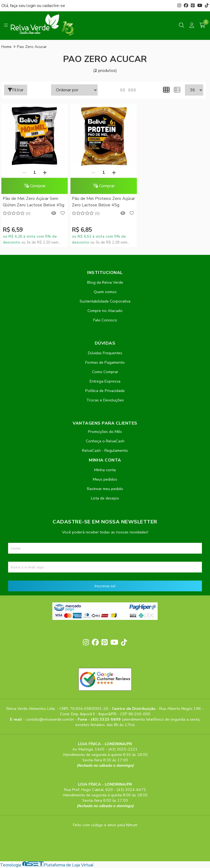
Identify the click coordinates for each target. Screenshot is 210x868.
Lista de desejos (105, 498)
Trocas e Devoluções (105, 400)
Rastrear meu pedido (105, 489)
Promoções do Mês (105, 432)
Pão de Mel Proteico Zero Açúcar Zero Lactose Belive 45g (103, 202)
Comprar (35, 186)
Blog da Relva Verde (105, 282)
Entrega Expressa (105, 381)
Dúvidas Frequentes (105, 353)
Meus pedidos (105, 479)
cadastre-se (54, 6)
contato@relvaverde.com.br (50, 719)
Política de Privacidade (105, 391)
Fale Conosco (105, 320)
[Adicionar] (45, 172)
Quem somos (105, 292)
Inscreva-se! (105, 586)
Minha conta (105, 470)
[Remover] (24, 172)
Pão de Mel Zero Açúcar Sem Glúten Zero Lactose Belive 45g (33, 202)
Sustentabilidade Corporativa (105, 301)
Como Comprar (105, 372)
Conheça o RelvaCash (105, 441)
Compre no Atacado (105, 311)
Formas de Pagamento (105, 362)
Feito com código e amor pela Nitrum (105, 825)
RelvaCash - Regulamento (105, 450)
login (32, 6)
